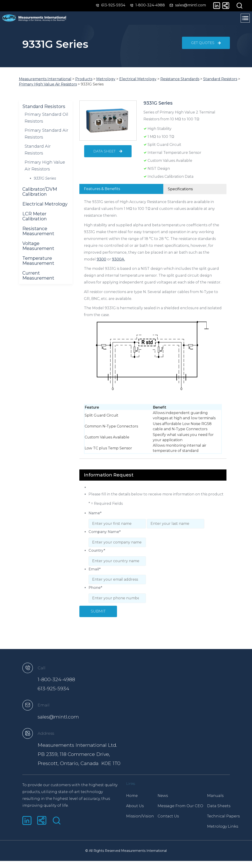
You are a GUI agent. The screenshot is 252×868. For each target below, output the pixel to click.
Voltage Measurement (38, 250)
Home (132, 797)
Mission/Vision (140, 818)
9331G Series (45, 182)
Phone (95, 586)
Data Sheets (225, 807)
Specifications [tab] (180, 193)
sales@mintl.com (69, 717)
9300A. (119, 264)
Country (97, 551)
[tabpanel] (153, 331)
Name (95, 516)
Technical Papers (230, 818)
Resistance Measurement (38, 235)
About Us (135, 807)
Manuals (221, 797)
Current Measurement (38, 280)
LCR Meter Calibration (35, 220)
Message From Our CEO (184, 807)
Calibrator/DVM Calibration (40, 196)
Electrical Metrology (45, 208)
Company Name (105, 533)
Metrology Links (229, 828)
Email (95, 568)
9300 (102, 264)
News (166, 797)
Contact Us (171, 818)
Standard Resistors (44, 111)
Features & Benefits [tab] (102, 193)
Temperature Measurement (38, 265)
